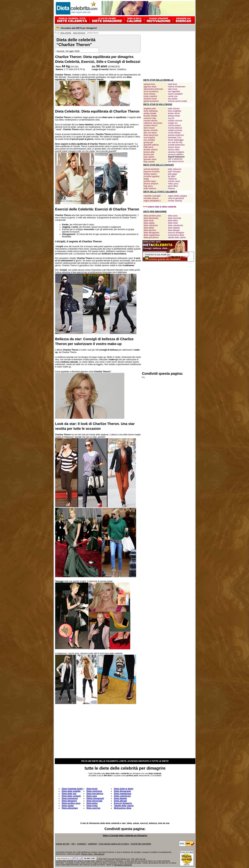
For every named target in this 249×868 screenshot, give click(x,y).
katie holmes (174, 109)
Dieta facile (92, 789)
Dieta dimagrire (69, 801)
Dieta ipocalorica (95, 794)
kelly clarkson (150, 188)
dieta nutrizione (151, 225)
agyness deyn (150, 87)
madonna (172, 179)
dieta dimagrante (151, 233)
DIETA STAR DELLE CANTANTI (159, 165)
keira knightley (175, 111)
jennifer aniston (151, 150)
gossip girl (148, 142)
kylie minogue (174, 172)
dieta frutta (173, 223)
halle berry (149, 147)
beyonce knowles (152, 172)
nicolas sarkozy (175, 201)
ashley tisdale (150, 113)
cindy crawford (150, 96)
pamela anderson (176, 135)
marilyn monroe (175, 121)
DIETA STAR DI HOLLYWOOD (158, 104)
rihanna (171, 188)
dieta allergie (174, 230)
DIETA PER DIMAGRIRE (155, 212)
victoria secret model (177, 101)
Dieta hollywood (70, 798)
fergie (146, 179)
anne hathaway (151, 111)
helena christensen (177, 87)
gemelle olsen (150, 159)
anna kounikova (151, 91)
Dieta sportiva (93, 808)
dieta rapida (149, 223)
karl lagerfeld (174, 91)
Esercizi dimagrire (123, 803)
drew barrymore (151, 135)
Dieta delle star (69, 794)
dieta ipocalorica (151, 237)
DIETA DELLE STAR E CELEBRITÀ (160, 192)
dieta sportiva (150, 230)
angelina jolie (150, 109)
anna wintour (150, 94)
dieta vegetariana (152, 235)
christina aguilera (152, 176)
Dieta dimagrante (122, 791)
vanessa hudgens (176, 152)
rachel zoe (173, 96)
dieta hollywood (79, 33)
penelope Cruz (175, 138)
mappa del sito (63, 844)
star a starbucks (175, 159)
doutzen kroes (150, 99)
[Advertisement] (168, 56)
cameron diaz (150, 118)
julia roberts (149, 157)
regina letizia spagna (177, 196)
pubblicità (92, 844)
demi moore (149, 128)
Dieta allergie (120, 801)
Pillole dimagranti (95, 798)
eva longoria (149, 138)
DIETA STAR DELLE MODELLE (158, 80)
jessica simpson (151, 184)
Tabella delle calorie (124, 806)
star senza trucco (176, 161)
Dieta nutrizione (94, 791)
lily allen (172, 176)
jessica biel (149, 154)
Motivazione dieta (123, 808)
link (73, 844)
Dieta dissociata (94, 801)
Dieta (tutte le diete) (124, 789)
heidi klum (173, 84)
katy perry (148, 186)
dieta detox (173, 221)
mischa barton (174, 125)
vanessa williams (176, 154)
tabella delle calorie (177, 237)
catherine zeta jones (153, 123)
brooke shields (150, 116)
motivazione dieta (176, 235)
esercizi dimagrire (176, 233)
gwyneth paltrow (151, 145)
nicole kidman (174, 133)
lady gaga (172, 174)
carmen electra (151, 121)
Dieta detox (92, 803)
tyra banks (173, 99)
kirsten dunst (174, 113)
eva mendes (149, 140)
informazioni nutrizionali (123, 865)
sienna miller (174, 150)
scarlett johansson (176, 145)
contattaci (81, 844)
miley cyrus (173, 184)
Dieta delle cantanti (71, 796)
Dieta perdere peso (71, 803)
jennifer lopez (150, 181)
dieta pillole (149, 228)
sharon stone (174, 147)
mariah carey (174, 181)
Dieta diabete (120, 798)
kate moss (173, 89)
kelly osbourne (175, 169)
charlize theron (151, 125)
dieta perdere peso (152, 216)
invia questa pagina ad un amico (114, 844)
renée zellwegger (176, 140)
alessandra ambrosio (153, 89)
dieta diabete (174, 228)
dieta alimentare (151, 218)
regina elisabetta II (152, 201)
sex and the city (175, 142)
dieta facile (149, 221)
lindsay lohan (174, 116)
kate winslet (149, 162)
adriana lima (149, 84)
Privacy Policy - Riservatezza (93, 854)
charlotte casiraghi (152, 196)
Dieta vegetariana (123, 794)
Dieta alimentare (70, 808)
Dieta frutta (92, 806)
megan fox (173, 123)
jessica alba (149, 152)
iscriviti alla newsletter (141, 844)
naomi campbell (175, 94)
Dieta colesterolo (122, 796)
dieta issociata (174, 218)
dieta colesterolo (175, 225)
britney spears (150, 174)
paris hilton (173, 186)
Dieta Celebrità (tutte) (72, 789)
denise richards (151, 130)
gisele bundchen (151, 101)
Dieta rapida (68, 806)
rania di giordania (176, 198)
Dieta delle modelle (71, 791)
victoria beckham (151, 169)
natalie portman (175, 130)
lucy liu (171, 118)
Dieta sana (92, 796)
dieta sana (173, 216)
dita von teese (150, 133)
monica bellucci (175, 128)
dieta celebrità (66, 33)
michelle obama (151, 198)
